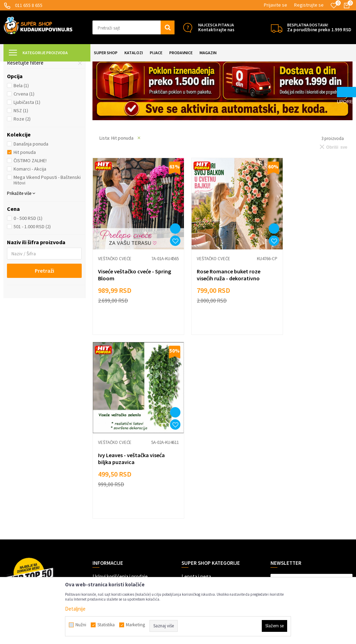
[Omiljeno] (334, 6)
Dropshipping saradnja (117, 507)
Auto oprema (195, 497)
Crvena (24, 155)
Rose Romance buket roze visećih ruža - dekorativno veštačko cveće (219, 330)
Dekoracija (116, 66)
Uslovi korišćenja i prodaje (120, 444)
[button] (133, 27)
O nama (100, 538)
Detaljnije (75, 609)
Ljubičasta (27, 164)
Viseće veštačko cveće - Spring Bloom (126, 326)
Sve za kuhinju (197, 465)
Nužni (81, 625)
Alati (186, 486)
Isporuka (102, 465)
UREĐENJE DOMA (84, 66)
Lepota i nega (196, 444)
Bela (21, 147)
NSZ (21, 172)
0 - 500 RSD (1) (28, 280)
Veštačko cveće (28, 100)
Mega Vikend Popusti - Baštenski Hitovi (47, 241)
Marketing (103, 517)
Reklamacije (105, 476)
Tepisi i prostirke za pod (38, 109)
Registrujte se (309, 5)
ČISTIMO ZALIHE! (30, 222)
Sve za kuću (194, 476)
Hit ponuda (25, 214)
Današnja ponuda (31, 205)
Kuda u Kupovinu (20, 66)
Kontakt (101, 528)
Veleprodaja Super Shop (118, 497)
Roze (22, 180)
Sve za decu (194, 455)
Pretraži (44, 332)
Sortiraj (313, 83)
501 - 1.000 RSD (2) (32, 288)
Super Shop (52, 66)
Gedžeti (190, 507)
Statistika (106, 625)
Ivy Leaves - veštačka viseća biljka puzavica (309, 326)
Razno (188, 517)
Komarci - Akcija (30, 230)
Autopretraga (283, 83)
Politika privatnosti (113, 486)
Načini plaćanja (108, 455)
